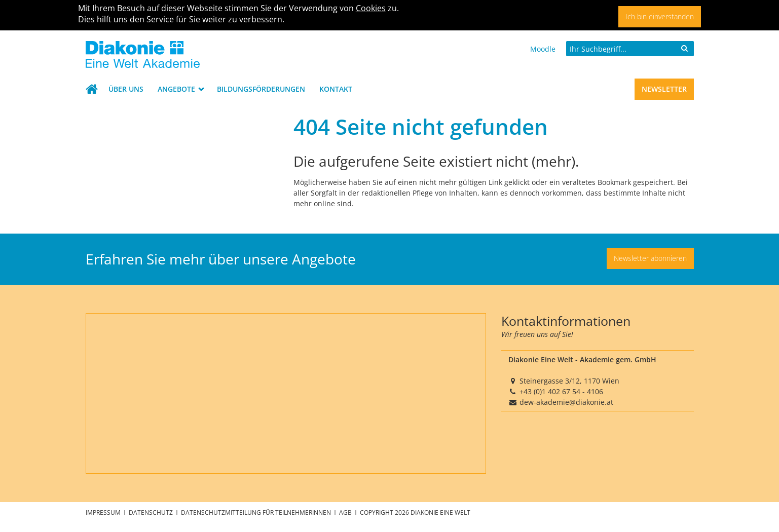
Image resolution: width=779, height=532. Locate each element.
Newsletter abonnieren (650, 258)
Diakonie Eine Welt (440, 512)
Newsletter (664, 89)
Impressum (104, 512)
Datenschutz (152, 512)
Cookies (371, 8)
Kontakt (336, 89)
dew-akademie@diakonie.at (566, 402)
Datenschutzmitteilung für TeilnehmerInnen (257, 512)
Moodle (543, 49)
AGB (346, 512)
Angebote (177, 89)
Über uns (126, 89)
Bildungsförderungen (261, 89)
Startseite (94, 89)
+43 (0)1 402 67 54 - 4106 (561, 391)
